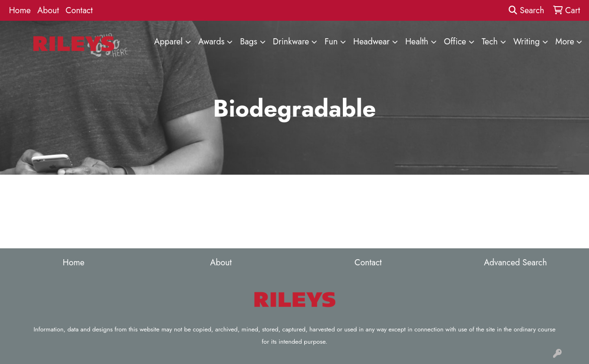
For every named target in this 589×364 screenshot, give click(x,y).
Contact (79, 10)
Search (526, 10)
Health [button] (417, 42)
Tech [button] (490, 42)
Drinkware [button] (291, 42)
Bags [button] (248, 42)
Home (20, 10)
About (48, 10)
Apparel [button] (168, 42)
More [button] (565, 42)
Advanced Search (515, 262)
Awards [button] (212, 42)
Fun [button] (331, 42)
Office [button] (455, 42)
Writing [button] (527, 42)
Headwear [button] (371, 42)
